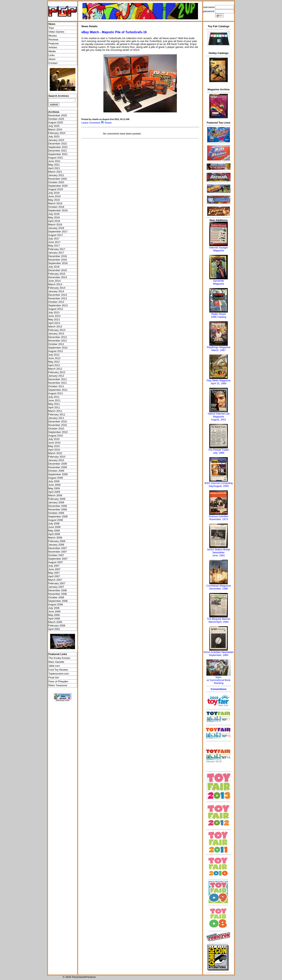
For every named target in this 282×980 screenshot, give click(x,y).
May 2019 (54, 200)
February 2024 (57, 133)
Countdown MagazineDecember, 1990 (219, 587)
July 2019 (54, 193)
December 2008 (58, 506)
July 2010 (54, 439)
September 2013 (58, 305)
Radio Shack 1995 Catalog (218, 315)
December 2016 (58, 256)
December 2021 (58, 151)
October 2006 (56, 597)
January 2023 (56, 140)
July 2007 (54, 566)
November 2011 (58, 383)
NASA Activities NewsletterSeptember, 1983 (219, 654)
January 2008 (56, 545)
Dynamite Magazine (219, 282)
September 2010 (58, 432)
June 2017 (54, 242)
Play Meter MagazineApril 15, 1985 (219, 382)
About (52, 59)
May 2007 (54, 573)
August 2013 (56, 309)
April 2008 (54, 534)
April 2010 (54, 450)
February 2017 (57, 249)
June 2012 (54, 358)
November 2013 (58, 298)
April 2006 (54, 619)
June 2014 (54, 281)
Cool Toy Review (58, 670)
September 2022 (58, 147)
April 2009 (54, 492)
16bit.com (54, 666)
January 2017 (56, 253)
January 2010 (56, 460)
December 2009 (58, 464)
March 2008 (55, 538)
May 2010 (54, 446)
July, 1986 (219, 453)
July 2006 (54, 608)
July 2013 (54, 312)
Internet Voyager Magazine (218, 249)
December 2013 (58, 295)
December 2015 (58, 270)
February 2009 (57, 499)
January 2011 (56, 418)
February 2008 (57, 541)
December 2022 (58, 144)
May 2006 (54, 615)
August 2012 (56, 351)
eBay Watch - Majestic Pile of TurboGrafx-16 (114, 32)
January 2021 (56, 175)
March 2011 (55, 411)
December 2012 (58, 337)
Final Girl (54, 678)
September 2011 (58, 390)
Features (54, 43)
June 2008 (54, 527)
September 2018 (58, 210)
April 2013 (54, 323)
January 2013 (56, 334)
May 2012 (54, 362)
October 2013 (56, 302)
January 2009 (56, 502)
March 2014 (55, 284)
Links (52, 55)
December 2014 (58, 277)
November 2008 (58, 509)
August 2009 (56, 478)
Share (108, 123)
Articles (53, 47)
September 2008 (58, 516)
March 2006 (55, 622)
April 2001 (54, 629)
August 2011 (56, 393)
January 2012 (56, 376)
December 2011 (58, 379)
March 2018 (55, 224)
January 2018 (56, 228)
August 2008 (56, 520)
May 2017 (54, 246)
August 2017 (56, 235)
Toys (51, 28)
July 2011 (54, 397)
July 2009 (54, 481)
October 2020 (56, 182)
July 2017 (54, 239)
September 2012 (58, 348)
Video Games (56, 32)
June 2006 (54, 611)
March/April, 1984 (219, 622)
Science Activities (219, 516)
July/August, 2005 (218, 486)
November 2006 (58, 594)
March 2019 (55, 203)
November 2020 (58, 179)
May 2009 (54, 488)
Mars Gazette (56, 662)
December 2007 (58, 548)
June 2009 (54, 485)
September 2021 (58, 154)
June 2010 (54, 443)
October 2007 (56, 555)
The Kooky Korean (59, 658)
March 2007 (55, 580)
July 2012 (54, 355)
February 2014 (57, 288)
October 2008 (56, 513)
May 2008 (54, 531)
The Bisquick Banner (219, 619)
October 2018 (56, 207)
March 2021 (55, 172)
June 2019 (54, 196)
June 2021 (54, 161)
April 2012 (54, 365)
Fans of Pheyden (58, 681)
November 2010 (58, 425)
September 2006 (58, 601)
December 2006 (58, 590)
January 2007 (56, 587)
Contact (53, 63)
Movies (53, 36)
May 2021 (54, 165)
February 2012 (57, 372)
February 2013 (57, 330)
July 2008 (54, 524)
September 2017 (58, 232)
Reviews (53, 40)
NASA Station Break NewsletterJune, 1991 (219, 552)
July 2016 (54, 267)
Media (52, 51)
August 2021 (56, 158)
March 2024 (55, 129)
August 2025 (56, 122)
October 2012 (56, 344)
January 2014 (56, 291)
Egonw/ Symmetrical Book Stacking (218, 680)
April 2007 (54, 576)
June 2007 (54, 569)
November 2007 (58, 552)
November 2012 (58, 341)
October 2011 (56, 386)
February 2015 (57, 274)
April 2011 (54, 407)
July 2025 (54, 126)
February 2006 (57, 626)
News (52, 24)
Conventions (219, 689)
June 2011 (54, 400)
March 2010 (55, 453)
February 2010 (57, 457)
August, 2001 (219, 420)
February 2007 (57, 583)
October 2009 (56, 471)
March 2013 (55, 327)
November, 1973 (218, 519)
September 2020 (58, 186)
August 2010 (56, 436)
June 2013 (54, 316)
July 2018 (54, 214)
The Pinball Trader (219, 450)
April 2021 (54, 168)
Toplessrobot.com (59, 674)
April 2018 (54, 221)
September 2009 (58, 474)
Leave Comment (91, 123)
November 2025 (58, 115)
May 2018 (54, 217)
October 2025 (56, 119)
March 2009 (55, 495)
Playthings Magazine (219, 347)
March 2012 (55, 369)
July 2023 (54, 137)
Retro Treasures (58, 685)
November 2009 (58, 467)
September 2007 (58, 559)
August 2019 (56, 189)
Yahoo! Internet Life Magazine (219, 415)
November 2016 (58, 260)
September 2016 (58, 263)
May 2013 (54, 319)
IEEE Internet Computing (219, 483)
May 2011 (54, 404)
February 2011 (57, 414)
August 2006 (56, 604)
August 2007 (56, 562)
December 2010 (58, 421)
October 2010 (56, 429)
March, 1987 (219, 350)
